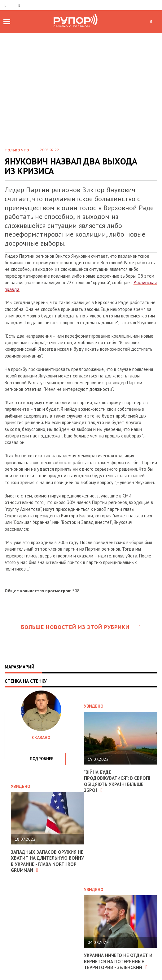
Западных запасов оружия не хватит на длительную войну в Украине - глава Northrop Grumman (47, 861)
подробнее (42, 759)
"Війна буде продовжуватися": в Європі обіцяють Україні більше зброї (117, 781)
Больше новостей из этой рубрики (81, 627)
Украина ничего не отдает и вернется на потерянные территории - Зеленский (118, 961)
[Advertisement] (81, 80)
